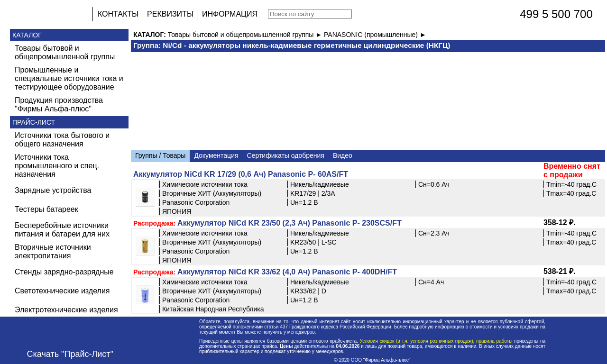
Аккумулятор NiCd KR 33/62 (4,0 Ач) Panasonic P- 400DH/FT (287, 272)
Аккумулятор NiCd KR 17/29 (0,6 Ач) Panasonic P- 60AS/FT (241, 174)
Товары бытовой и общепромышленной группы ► (246, 35)
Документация (216, 155)
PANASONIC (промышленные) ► (375, 35)
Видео (343, 155)
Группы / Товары (160, 155)
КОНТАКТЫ (118, 14)
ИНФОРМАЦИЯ (230, 14)
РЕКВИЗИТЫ (170, 14)
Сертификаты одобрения (286, 155)
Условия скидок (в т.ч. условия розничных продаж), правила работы (436, 341)
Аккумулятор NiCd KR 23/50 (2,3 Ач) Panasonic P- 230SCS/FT (290, 223)
